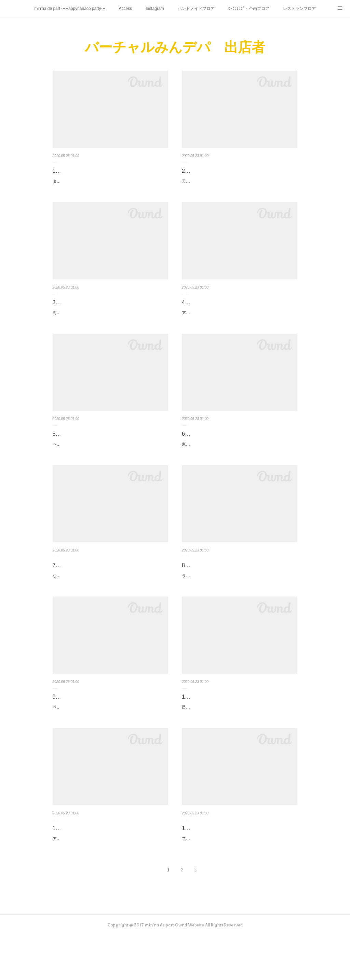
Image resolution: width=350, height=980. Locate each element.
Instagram (155, 9)
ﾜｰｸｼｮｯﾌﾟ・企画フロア (249, 9)
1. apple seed (69, 171)
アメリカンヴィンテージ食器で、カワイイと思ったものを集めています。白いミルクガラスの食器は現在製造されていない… (110, 879)
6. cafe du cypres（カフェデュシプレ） (230, 449)
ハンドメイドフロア (196, 9)
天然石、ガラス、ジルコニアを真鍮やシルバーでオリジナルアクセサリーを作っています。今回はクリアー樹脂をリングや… (239, 185)
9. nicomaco (67, 726)
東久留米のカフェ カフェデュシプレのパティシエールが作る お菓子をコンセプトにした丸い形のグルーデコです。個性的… (240, 463)
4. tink (189, 310)
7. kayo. (62, 587)
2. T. (187, 171)
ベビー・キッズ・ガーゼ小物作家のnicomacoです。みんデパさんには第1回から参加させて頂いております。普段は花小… (109, 740)
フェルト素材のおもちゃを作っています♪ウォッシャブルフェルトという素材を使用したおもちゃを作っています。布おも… (239, 879)
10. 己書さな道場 (203, 726)
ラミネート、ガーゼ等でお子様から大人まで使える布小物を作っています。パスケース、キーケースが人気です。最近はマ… (239, 602)
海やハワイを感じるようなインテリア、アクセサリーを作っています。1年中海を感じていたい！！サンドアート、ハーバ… (110, 324)
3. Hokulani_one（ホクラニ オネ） (95, 310)
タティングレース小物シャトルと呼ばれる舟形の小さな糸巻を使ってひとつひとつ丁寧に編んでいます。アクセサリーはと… (110, 185)
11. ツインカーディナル (82, 865)
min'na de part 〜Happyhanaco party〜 (70, 9)
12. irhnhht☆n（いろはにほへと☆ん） (229, 865)
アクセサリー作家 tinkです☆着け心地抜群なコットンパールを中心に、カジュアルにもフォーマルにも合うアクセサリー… (239, 324)
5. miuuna (65, 449)
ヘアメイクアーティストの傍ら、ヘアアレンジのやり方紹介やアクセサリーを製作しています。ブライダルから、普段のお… (110, 463)
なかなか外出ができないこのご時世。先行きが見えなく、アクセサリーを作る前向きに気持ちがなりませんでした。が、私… (110, 602)
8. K (187, 587)
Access (126, 9)
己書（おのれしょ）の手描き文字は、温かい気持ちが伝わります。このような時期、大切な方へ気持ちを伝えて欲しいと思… (239, 740)
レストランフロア (299, 9)
